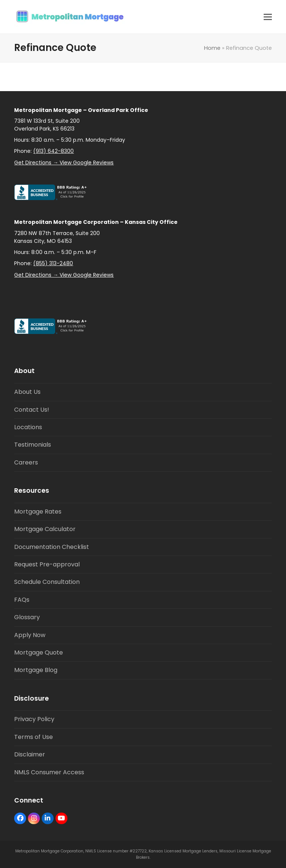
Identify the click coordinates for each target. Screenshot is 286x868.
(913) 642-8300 (53, 151)
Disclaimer (30, 754)
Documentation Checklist (52, 547)
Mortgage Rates (38, 512)
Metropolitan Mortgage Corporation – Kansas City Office (96, 222)
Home (212, 48)
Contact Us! (32, 410)
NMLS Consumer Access (49, 772)
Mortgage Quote (39, 652)
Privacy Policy (34, 719)
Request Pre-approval (47, 564)
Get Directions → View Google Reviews (64, 163)
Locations (28, 427)
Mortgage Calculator (45, 529)
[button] (268, 17)
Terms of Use (34, 737)
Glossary (27, 617)
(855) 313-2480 (53, 263)
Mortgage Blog (36, 670)
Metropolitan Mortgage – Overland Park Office (81, 110)
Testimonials (33, 445)
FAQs (22, 600)
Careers (26, 462)
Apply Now (30, 635)
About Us (27, 392)
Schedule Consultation (47, 582)
